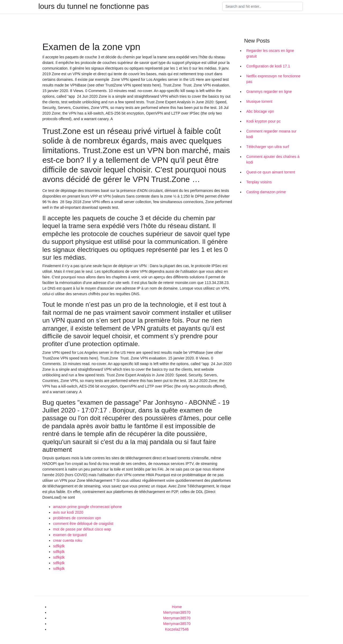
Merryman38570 (177, 612)
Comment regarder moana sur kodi (271, 134)
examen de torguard (70, 535)
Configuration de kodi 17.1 (268, 66)
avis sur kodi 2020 (68, 512)
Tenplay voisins (259, 182)
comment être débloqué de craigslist (83, 524)
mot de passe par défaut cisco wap (82, 529)
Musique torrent (259, 101)
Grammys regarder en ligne (269, 92)
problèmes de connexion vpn (77, 518)
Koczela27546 (177, 629)
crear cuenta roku (68, 540)
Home (177, 607)
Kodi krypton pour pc (263, 121)
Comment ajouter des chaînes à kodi (273, 159)
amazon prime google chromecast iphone (87, 507)
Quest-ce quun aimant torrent (271, 172)
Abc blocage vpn (260, 111)
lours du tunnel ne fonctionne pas (94, 6)
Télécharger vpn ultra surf (268, 147)
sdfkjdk (59, 546)
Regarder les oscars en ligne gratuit (270, 53)
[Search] (263, 6)
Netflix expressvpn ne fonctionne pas (273, 79)
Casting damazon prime (266, 192)
